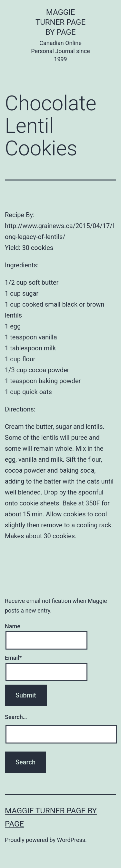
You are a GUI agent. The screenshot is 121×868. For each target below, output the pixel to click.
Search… (16, 717)
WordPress (71, 840)
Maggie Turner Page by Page (60, 22)
